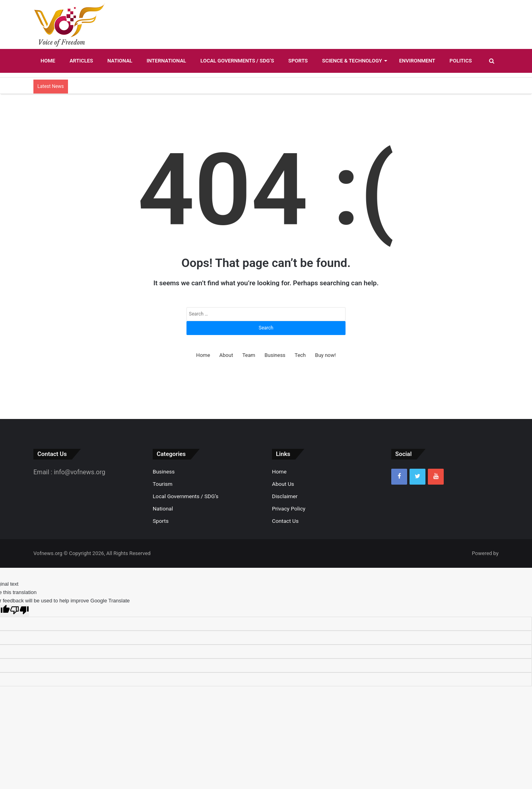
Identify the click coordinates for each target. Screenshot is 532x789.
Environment (417, 61)
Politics (461, 61)
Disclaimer (285, 496)
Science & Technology (352, 61)
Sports (298, 61)
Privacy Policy (289, 508)
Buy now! (325, 355)
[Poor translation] (19, 611)
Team (249, 355)
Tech (300, 355)
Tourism (163, 484)
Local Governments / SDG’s (237, 61)
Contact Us (285, 521)
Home (48, 61)
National (120, 61)
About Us (283, 484)
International (166, 61)
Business (275, 355)
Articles (81, 61)
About (226, 355)
